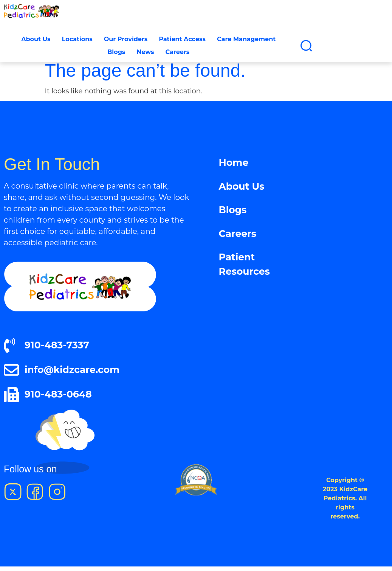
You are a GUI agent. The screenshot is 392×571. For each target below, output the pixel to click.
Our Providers (126, 39)
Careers (178, 52)
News (145, 52)
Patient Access (182, 39)
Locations (77, 39)
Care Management (246, 39)
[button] (306, 46)
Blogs (116, 52)
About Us (36, 39)
